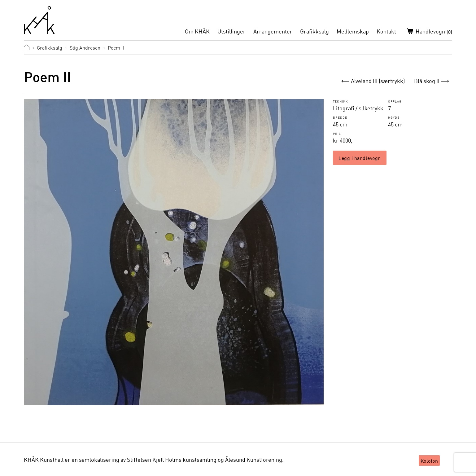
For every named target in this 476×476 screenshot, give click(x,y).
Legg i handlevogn (360, 158)
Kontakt (386, 31)
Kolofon (429, 461)
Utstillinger (231, 31)
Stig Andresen (85, 47)
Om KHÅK (197, 31)
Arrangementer (273, 31)
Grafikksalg (314, 31)
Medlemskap (353, 31)
